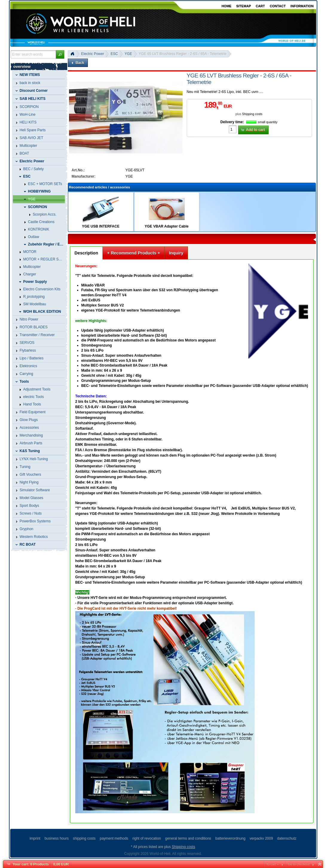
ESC (114, 54)
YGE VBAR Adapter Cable (167, 226)
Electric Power (93, 54)
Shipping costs (252, 114)
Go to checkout (299, 864)
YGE (128, 54)
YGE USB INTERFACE (101, 226)
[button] (60, 54)
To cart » (272, 864)
